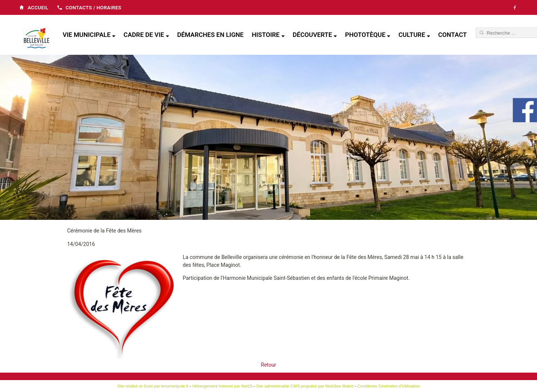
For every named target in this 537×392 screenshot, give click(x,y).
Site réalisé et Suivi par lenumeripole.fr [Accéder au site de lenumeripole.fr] (153, 386)
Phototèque (365, 35)
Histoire (266, 35)
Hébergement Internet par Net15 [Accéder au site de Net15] (222, 386)
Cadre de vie (144, 35)
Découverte (313, 35)
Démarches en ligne (210, 35)
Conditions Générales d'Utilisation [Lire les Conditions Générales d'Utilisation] (389, 386)
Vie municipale (87, 35)
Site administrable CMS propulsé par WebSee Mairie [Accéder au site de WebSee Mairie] (305, 386)
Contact (453, 35)
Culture (412, 35)
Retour (269, 365)
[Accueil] (37, 39)
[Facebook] (515, 7)
